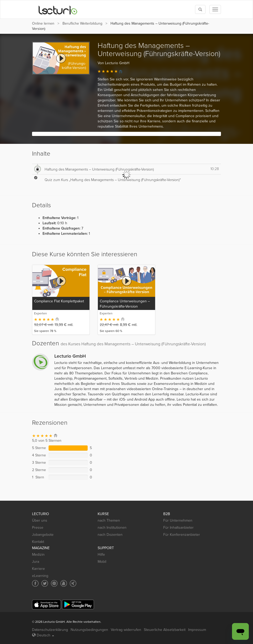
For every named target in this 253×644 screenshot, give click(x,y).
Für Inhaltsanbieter (178, 528)
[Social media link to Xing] (73, 583)
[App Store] (46, 605)
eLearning (40, 576)
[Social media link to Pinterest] (54, 583)
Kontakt (38, 542)
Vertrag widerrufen (126, 630)
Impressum (197, 630)
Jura (36, 562)
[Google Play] (78, 605)
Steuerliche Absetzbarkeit (165, 630)
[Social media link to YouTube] (64, 583)
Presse (38, 528)
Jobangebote (43, 535)
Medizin (38, 555)
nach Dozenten (110, 535)
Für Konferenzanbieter (182, 535)
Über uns (40, 520)
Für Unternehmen (178, 520)
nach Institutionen (112, 528)
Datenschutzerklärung (50, 630)
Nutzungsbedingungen (89, 630)
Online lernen (43, 23)
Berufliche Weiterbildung (82, 23)
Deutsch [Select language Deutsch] (43, 635)
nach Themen (109, 520)
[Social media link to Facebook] (35, 583)
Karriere (38, 569)
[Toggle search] (200, 9)
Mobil (102, 562)
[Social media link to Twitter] (45, 583)
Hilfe (101, 555)
